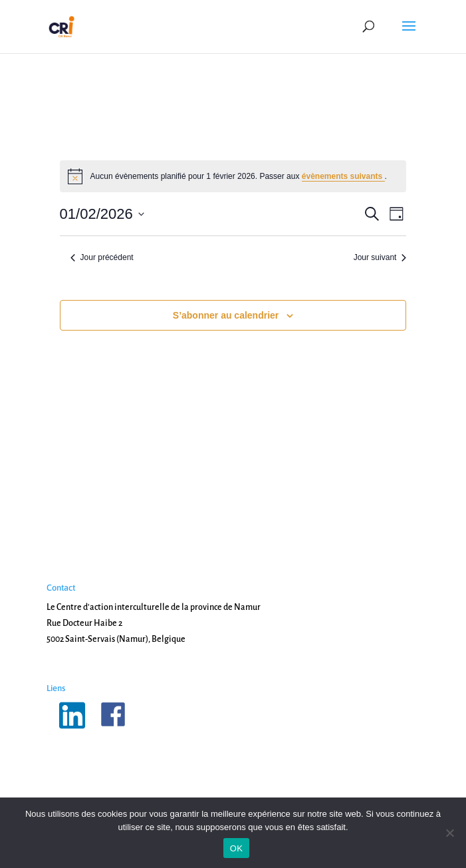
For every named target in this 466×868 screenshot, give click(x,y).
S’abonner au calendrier (226, 315)
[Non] (449, 833)
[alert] (233, 176)
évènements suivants (343, 176)
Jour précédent (102, 257)
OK (236, 848)
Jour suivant (380, 257)
